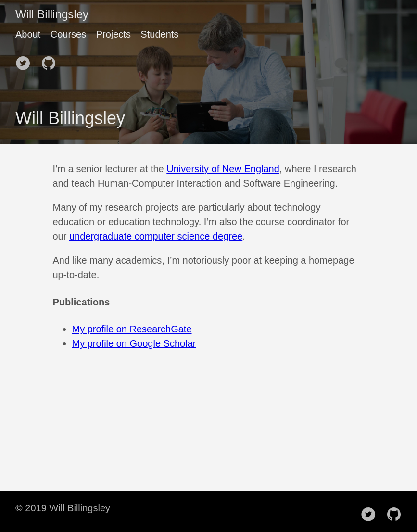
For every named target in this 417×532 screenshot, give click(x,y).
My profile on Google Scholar (134, 343)
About (28, 34)
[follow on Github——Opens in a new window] (51, 60)
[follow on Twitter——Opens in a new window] (26, 60)
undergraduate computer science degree (156, 236)
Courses (68, 34)
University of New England (223, 169)
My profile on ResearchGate (132, 329)
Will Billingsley (52, 14)
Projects (114, 34)
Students (159, 34)
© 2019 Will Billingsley (63, 508)
